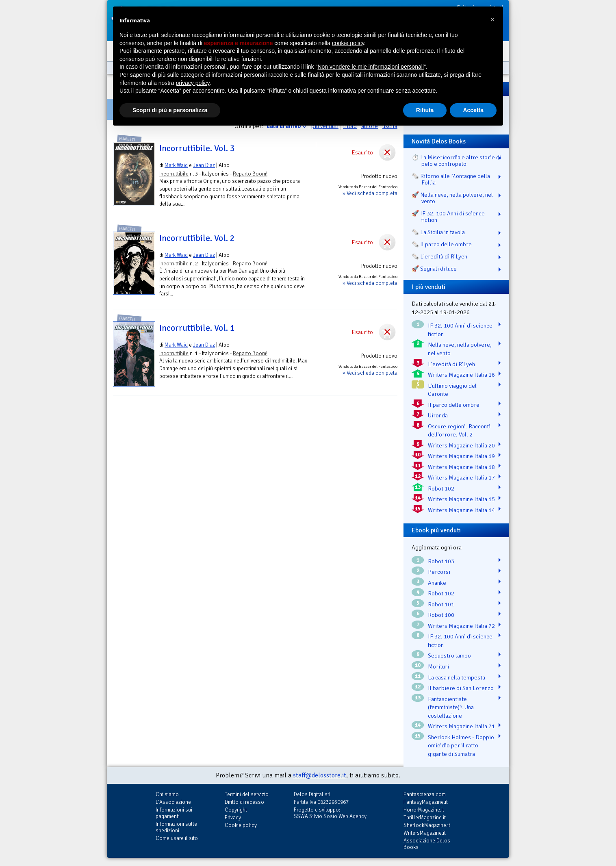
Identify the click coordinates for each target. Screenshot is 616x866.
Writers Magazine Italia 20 (461, 445)
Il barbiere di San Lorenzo (461, 688)
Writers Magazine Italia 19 (461, 456)
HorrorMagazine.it (424, 810)
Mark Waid (176, 165)
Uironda (438, 415)
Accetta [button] (473, 110)
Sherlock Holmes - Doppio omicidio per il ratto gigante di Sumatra (461, 746)
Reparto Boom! (250, 174)
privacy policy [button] (193, 83)
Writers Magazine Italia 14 (461, 510)
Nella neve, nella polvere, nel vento (460, 349)
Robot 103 (441, 561)
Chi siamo (167, 794)
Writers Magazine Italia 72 (461, 626)
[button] (492, 20)
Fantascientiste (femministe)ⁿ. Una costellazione (451, 707)
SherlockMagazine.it (427, 825)
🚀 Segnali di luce (434, 269)
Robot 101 (441, 604)
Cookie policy (241, 825)
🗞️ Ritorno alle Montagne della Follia (451, 179)
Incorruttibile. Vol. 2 (197, 238)
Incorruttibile (174, 174)
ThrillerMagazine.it (425, 817)
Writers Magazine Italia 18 (461, 467)
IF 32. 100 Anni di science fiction (460, 330)
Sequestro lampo (449, 655)
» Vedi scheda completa (370, 193)
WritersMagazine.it (425, 833)
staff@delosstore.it (320, 775)
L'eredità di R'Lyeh (451, 364)
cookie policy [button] (348, 43)
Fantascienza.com (425, 794)
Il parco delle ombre (454, 405)
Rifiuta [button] (425, 110)
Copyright (236, 810)
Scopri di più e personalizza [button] (170, 110)
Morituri (438, 666)
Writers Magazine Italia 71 (461, 726)
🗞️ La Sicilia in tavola (438, 232)
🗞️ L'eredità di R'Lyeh (439, 256)
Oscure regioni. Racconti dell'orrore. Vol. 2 (459, 431)
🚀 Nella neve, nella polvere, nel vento (452, 198)
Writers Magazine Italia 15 (461, 499)
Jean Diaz (204, 165)
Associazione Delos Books (427, 844)
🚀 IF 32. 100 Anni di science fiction (448, 217)
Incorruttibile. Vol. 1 (197, 328)
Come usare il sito (177, 838)
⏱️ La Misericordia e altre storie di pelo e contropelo (456, 161)
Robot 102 (441, 488)
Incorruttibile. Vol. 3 (197, 148)
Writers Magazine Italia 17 (461, 477)
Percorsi (439, 572)
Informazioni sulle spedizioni (176, 827)
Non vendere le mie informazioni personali (370, 67)
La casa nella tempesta (457, 677)
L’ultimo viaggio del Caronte (452, 390)
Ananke (437, 583)
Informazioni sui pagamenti (174, 813)
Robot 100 (441, 615)
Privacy (233, 817)
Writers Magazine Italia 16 (461, 375)
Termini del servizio (247, 794)
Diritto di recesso (244, 802)
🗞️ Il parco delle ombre (442, 244)
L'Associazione (173, 802)
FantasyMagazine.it (426, 802)
